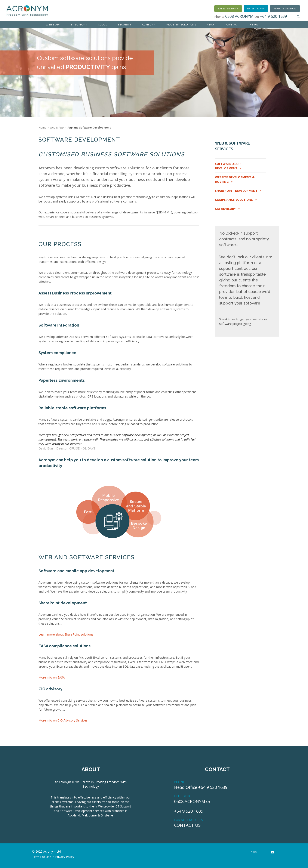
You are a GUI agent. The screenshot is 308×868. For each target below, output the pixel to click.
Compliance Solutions (234, 200)
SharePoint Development (236, 191)
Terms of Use (42, 857)
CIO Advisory (225, 209)
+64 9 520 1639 (189, 811)
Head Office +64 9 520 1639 (201, 787)
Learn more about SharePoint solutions (66, 634)
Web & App (57, 128)
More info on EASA (52, 677)
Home (42, 128)
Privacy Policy (65, 857)
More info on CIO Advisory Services (63, 720)
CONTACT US (187, 825)
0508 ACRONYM (190, 801)
